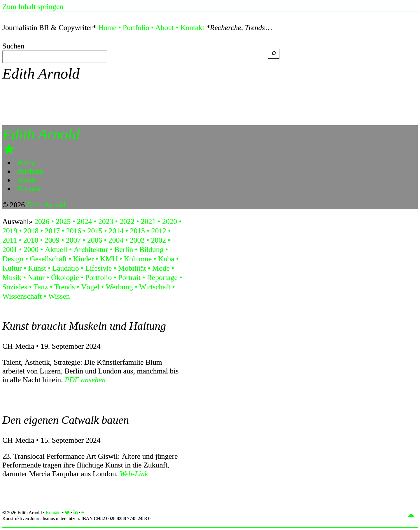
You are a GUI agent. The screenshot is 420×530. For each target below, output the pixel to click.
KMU (109, 259)
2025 (63, 221)
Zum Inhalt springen (33, 7)
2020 (170, 221)
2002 (159, 240)
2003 (137, 240)
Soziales (15, 287)
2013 (138, 231)
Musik (12, 278)
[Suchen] (274, 54)
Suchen (13, 46)
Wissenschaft (22, 296)
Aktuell (56, 250)
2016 (74, 231)
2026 (42, 221)
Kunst (37, 268)
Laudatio (66, 268)
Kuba (166, 259)
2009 (52, 240)
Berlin (124, 250)
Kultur (12, 268)
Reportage (162, 278)
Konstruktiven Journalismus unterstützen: (76, 518)
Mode (161, 268)
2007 (73, 240)
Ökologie (65, 278)
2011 (10, 240)
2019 (10, 231)
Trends (64, 287)
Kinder (84, 259)
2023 (106, 221)
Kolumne (138, 259)
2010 (31, 240)
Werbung (119, 287)
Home (107, 28)
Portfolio (136, 28)
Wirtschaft (155, 287)
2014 (116, 231)
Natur (36, 278)
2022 (127, 221)
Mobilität (132, 268)
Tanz (41, 287)
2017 (52, 231)
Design (13, 259)
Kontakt (192, 28)
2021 (148, 221)
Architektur (91, 250)
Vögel (90, 287)
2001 (10, 250)
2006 (95, 240)
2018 (31, 231)
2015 (95, 231)
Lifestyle (98, 268)
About (164, 28)
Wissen (59, 296)
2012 (159, 231)
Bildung (151, 250)
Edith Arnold (41, 73)
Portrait (129, 278)
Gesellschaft (48, 259)
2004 (116, 240)
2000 (31, 250)
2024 (84, 221)
